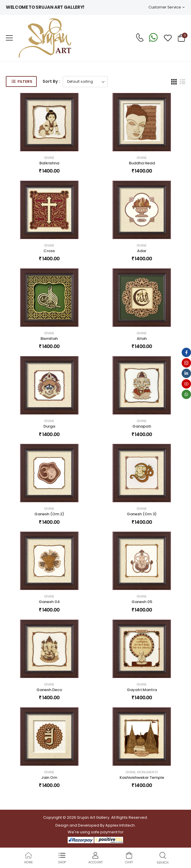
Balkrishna (49, 163)
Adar (142, 251)
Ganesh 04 (49, 602)
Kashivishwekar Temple (142, 777)
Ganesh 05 (142, 602)
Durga (49, 426)
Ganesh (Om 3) (142, 514)
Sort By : (51, 81)
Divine (49, 158)
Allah (142, 339)
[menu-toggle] (9, 38)
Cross (49, 251)
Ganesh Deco (49, 690)
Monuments (148, 772)
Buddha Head (142, 163)
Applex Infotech (120, 825)
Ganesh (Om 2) (49, 514)
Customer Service (165, 7)
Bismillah (49, 339)
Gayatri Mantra (142, 690)
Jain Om (49, 777)
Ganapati (142, 426)
